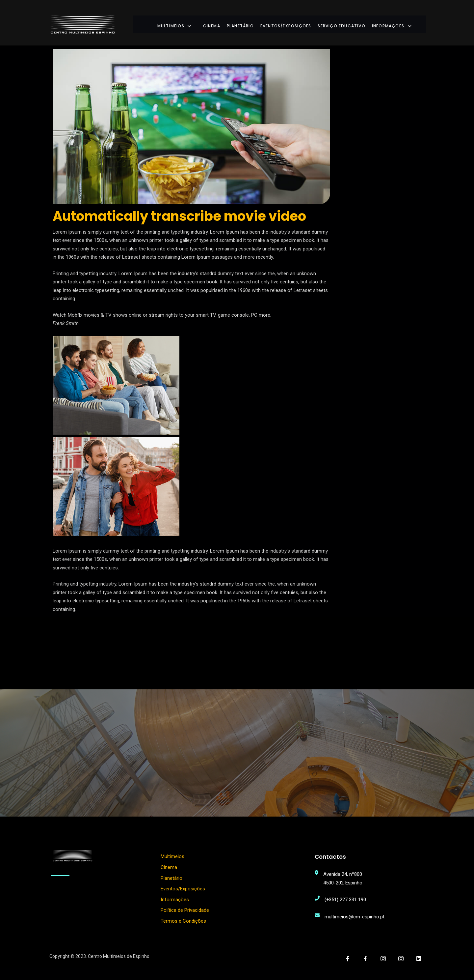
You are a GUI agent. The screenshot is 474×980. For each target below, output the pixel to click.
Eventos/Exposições (299, 23)
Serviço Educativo (354, 23)
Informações (404, 23)
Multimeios (193, 23)
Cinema (224, 23)
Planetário (253, 23)
